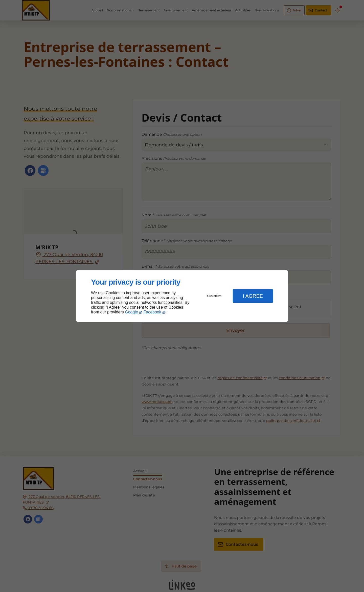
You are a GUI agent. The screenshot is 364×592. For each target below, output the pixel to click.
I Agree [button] (253, 296)
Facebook (152, 312)
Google (131, 312)
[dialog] (182, 296)
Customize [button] (214, 296)
